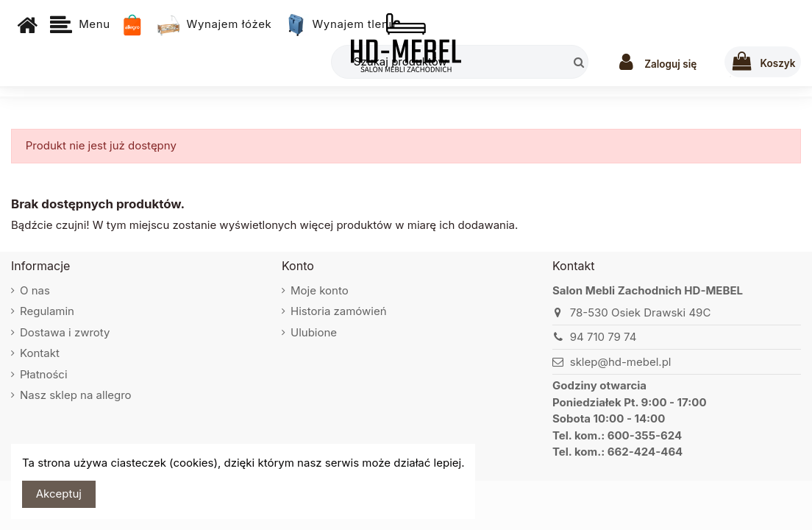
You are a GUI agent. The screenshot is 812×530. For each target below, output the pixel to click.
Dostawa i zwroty (65, 332)
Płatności (44, 374)
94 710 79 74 (603, 337)
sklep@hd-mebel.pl (621, 362)
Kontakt (40, 353)
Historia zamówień (339, 311)
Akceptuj (59, 494)
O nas (35, 290)
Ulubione (314, 332)
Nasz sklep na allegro (76, 395)
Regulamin (47, 311)
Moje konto (320, 290)
